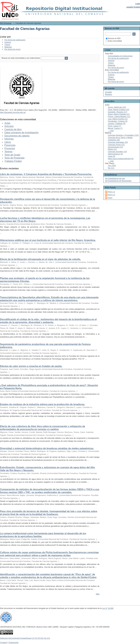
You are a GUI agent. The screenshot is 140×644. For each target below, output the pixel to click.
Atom (110, 198)
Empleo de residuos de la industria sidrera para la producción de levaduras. (43, 404)
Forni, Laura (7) (115, 126)
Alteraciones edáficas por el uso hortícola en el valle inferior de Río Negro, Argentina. (48, 240)
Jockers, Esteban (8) (117, 124)
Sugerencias (13, 643)
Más (98, 594)
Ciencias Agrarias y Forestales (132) (123, 135)
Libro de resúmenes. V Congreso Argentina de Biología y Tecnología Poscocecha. (46, 174)
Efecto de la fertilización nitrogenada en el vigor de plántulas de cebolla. (40, 259)
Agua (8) (112, 156)
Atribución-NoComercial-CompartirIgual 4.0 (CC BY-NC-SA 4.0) (25, 638)
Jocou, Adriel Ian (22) (117, 107)
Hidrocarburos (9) (115, 154)
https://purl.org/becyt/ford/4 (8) (121, 159)
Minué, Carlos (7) (115, 128)
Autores (8, 42)
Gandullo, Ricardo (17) (118, 112)
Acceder (108, 92)
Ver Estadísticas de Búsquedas (118, 181)
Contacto (4, 643)
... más (111, 131)
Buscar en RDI (113, 38)
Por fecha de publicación (15, 40)
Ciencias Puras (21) (116, 145)
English (137, 7)
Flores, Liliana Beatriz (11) (119, 116)
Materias (8, 47)
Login (138, 4)
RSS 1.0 (111, 192)
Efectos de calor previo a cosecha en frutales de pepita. (31, 366)
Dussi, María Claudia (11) (119, 114)
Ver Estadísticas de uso (115, 178)
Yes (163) (112, 166)
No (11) (111, 168)
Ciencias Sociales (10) (117, 152)
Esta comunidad (114, 41)
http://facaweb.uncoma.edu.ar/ (13, 112)
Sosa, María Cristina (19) (119, 110)
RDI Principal (6, 23)
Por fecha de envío (12, 49)
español (130, 7)
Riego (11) (112, 149)
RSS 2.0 (111, 195)
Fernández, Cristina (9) (118, 121)
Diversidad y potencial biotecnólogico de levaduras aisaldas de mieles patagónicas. (47, 448)
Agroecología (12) (115, 147)
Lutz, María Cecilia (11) (118, 119)
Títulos (7, 45)
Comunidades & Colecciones (120, 56)
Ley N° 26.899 (108, 608)
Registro (108, 94)
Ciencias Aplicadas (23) (118, 142)
